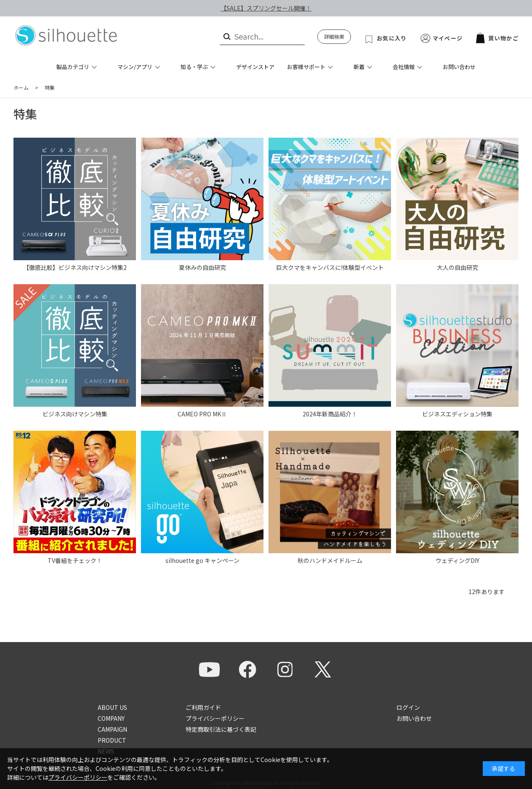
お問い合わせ (459, 67)
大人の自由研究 (458, 267)
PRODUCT (112, 740)
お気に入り (392, 38)
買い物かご (497, 38)
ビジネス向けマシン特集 (75, 414)
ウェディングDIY (458, 560)
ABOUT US (112, 707)
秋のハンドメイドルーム (330, 560)
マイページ (448, 38)
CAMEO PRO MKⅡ (202, 414)
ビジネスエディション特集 (457, 414)
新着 (359, 67)
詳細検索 (334, 36)
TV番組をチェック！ (75, 560)
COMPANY (111, 718)
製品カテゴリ (73, 67)
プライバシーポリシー (215, 718)
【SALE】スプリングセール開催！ (266, 8)
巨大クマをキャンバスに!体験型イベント (330, 267)
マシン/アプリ (135, 67)
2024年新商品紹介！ (330, 414)
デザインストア (255, 67)
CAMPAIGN (112, 729)
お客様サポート (306, 67)
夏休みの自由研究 (202, 267)
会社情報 (404, 67)
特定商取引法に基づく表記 (221, 729)
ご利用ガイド (203, 707)
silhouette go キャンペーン (202, 560)
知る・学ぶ (194, 67)
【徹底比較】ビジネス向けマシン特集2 (75, 267)
